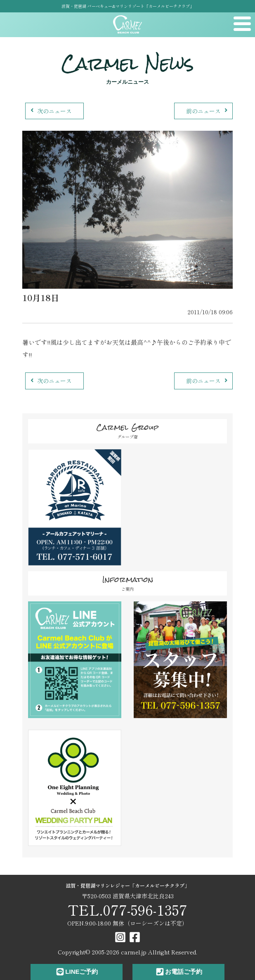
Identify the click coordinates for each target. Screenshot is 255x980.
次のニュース (50, 111)
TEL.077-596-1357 (127, 910)
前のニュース (208, 111)
